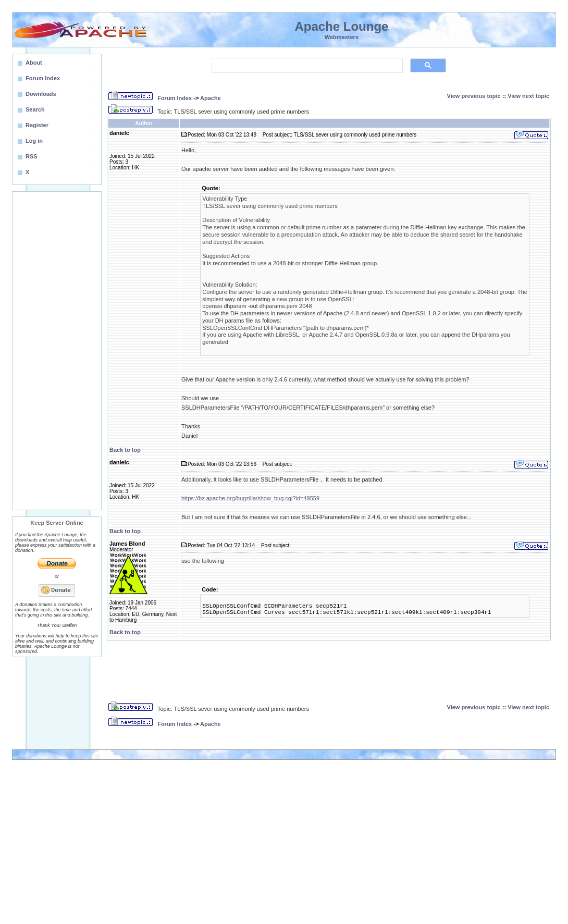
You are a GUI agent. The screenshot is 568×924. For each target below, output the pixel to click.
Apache (211, 98)
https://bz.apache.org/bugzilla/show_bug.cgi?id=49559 (250, 498)
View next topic (528, 96)
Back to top (125, 450)
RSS (32, 156)
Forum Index (175, 98)
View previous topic (474, 96)
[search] (306, 66)
